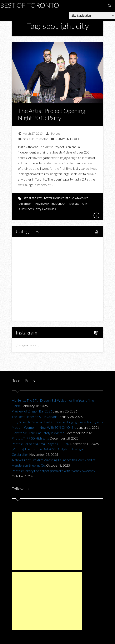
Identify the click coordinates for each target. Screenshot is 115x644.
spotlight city (78, 204)
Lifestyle (27, 251)
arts (25, 139)
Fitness (30, 258)
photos (44, 139)
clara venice (80, 198)
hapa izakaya (41, 204)
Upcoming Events (33, 300)
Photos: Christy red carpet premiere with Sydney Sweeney (53, 471)
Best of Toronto (30, 5)
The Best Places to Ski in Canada (35, 417)
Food (24, 265)
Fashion (26, 286)
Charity (26, 293)
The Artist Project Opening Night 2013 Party (52, 114)
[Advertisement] (47, 541)
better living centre (57, 198)
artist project (33, 198)
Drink (29, 279)
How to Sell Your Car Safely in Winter (38, 433)
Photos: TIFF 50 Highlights (30, 438)
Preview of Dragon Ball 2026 (32, 411)
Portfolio (27, 307)
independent (59, 204)
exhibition (25, 204)
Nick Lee (55, 133)
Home (25, 243)
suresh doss (26, 209)
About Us (27, 314)
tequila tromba (46, 209)
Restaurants (33, 272)
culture (34, 139)
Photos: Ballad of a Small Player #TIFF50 (40, 444)
